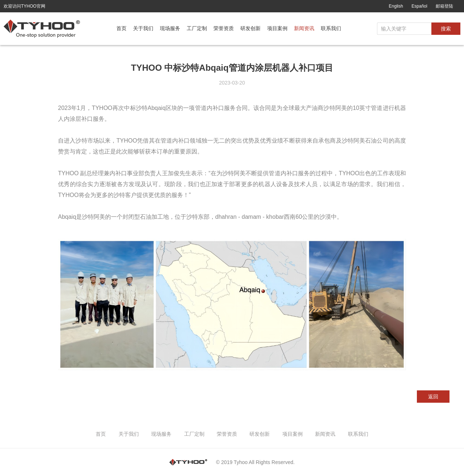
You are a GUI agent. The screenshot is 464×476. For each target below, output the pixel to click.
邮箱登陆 (444, 6)
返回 (433, 397)
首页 (121, 28)
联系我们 (331, 28)
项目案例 (277, 28)
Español (419, 6)
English (396, 6)
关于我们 (143, 28)
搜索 (446, 29)
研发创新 (250, 28)
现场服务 (170, 28)
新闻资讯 (304, 28)
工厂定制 (197, 28)
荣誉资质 (224, 28)
